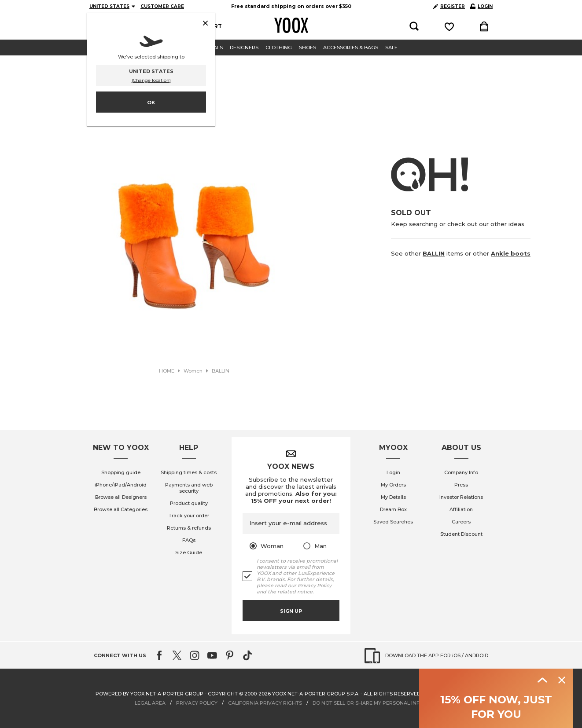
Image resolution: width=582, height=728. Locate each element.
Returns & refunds (189, 528)
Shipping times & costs (189, 472)
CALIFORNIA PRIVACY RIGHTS (265, 703)
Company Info (461, 472)
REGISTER (449, 6)
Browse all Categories (121, 509)
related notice (295, 592)
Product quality (189, 503)
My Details (393, 497)
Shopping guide (121, 472)
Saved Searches (393, 522)
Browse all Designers (121, 497)
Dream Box (393, 509)
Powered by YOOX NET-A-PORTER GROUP (149, 694)
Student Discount (461, 534)
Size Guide (189, 552)
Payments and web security (189, 488)
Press (461, 485)
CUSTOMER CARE (162, 6)
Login (393, 472)
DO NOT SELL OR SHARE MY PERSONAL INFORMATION (380, 703)
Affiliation (461, 509)
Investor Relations (461, 497)
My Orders (393, 485)
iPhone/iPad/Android (121, 485)
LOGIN (481, 6)
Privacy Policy (315, 585)
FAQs (189, 540)
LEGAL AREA (150, 703)
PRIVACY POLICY (197, 703)
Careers (461, 522)
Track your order (189, 516)
